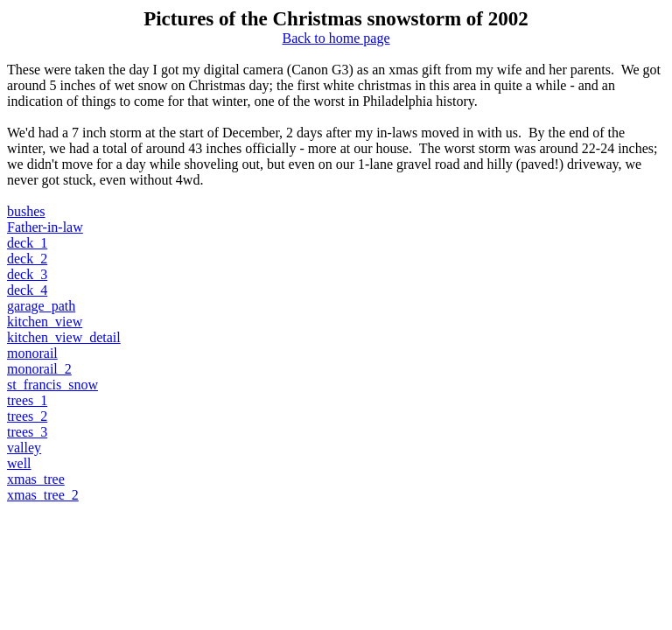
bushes (26, 211)
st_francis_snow (52, 385)
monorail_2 (39, 369)
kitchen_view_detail (64, 337)
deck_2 (27, 259)
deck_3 (27, 274)
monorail (32, 353)
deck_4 (27, 290)
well (19, 463)
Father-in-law (45, 227)
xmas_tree (36, 479)
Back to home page (336, 38)
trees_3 (27, 432)
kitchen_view (45, 322)
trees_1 (27, 400)
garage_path (41, 306)
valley (24, 448)
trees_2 (27, 416)
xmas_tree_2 (43, 495)
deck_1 (27, 243)
